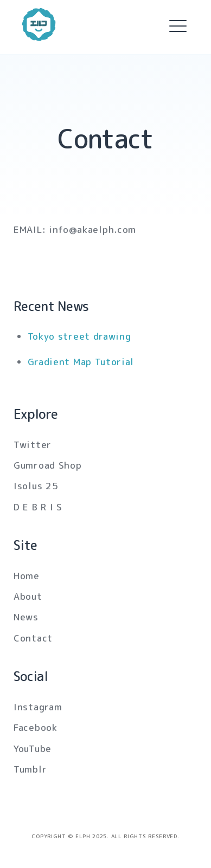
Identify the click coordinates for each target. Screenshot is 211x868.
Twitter (33, 445)
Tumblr (30, 769)
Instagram (38, 707)
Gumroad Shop (47, 465)
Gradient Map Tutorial (81, 362)
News (26, 617)
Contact (33, 638)
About (28, 596)
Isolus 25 (36, 486)
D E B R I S (38, 507)
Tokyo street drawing (79, 336)
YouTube (33, 749)
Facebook (36, 727)
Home (27, 576)
